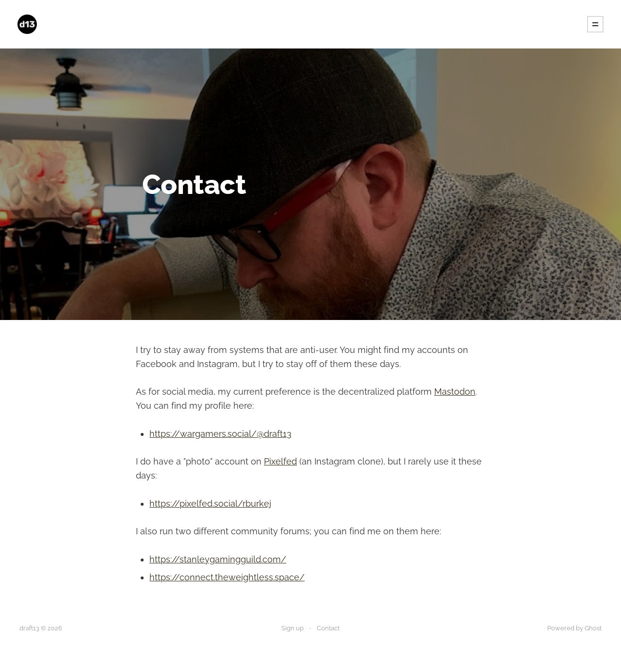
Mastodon (455, 392)
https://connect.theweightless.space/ (227, 577)
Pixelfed (280, 461)
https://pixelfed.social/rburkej (210, 504)
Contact (328, 628)
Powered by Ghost (574, 628)
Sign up (293, 628)
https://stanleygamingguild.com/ (218, 559)
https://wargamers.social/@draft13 (221, 434)
